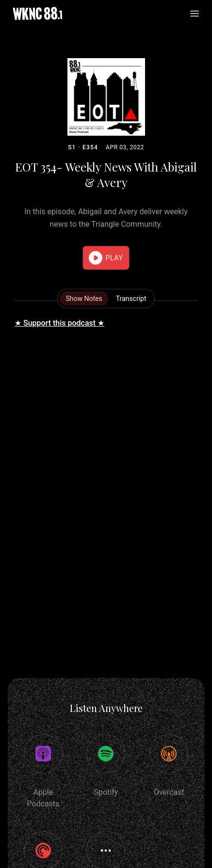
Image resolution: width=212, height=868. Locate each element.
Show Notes (84, 299)
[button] (106, 258)
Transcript (131, 299)
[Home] (37, 14)
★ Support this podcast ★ (59, 323)
